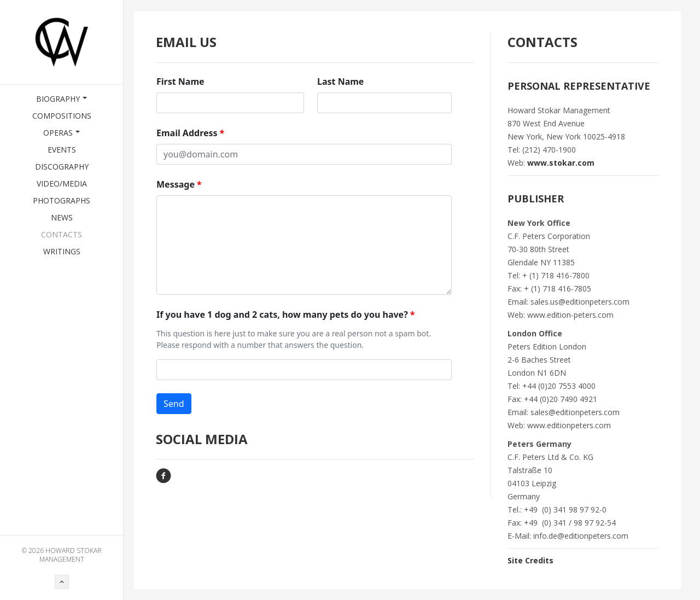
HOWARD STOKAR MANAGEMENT (71, 555)
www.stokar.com (561, 163)
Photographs (62, 200)
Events (62, 150)
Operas (62, 133)
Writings (62, 251)
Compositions (62, 116)
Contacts (62, 234)
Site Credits (530, 560)
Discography (62, 167)
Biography (62, 99)
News (62, 217)
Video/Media (62, 184)
